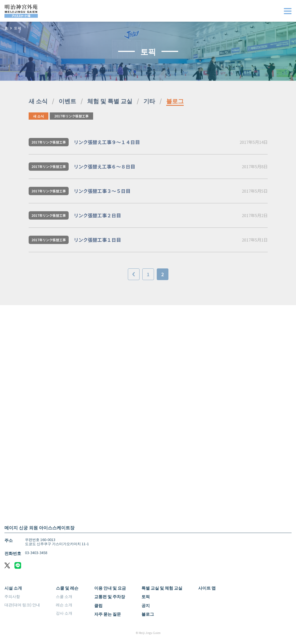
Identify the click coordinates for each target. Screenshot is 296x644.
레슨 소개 (64, 605)
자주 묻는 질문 (108, 614)
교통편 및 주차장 (110, 596)
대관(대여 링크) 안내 (22, 605)
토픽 (18, 28)
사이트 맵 (207, 588)
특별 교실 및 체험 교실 (162, 588)
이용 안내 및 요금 (110, 588)
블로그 (175, 101)
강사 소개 (64, 613)
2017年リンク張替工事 (71, 116)
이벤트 (67, 101)
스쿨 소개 (64, 596)
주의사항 (12, 596)
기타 (149, 101)
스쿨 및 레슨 (67, 588)
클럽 (98, 605)
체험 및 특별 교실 (110, 101)
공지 (146, 605)
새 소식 (38, 101)
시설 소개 (13, 588)
